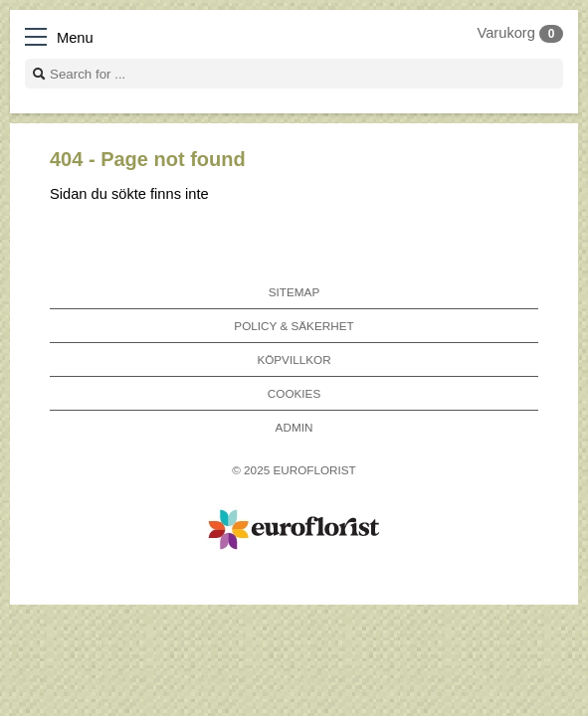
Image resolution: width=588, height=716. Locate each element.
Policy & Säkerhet (294, 326)
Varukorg (520, 33)
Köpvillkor (294, 359)
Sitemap (294, 292)
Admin (294, 427)
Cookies (294, 393)
